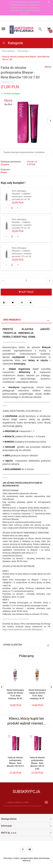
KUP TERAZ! (26, 292)
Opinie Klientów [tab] (13, 645)
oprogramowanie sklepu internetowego (35, 858)
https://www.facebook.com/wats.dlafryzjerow (23, 630)
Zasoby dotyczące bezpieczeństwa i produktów (24, 152)
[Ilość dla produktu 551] (12, 265)
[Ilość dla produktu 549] (12, 208)
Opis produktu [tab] (12, 320)
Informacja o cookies (11, 858)
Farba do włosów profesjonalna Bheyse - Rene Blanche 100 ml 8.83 (37, 763)
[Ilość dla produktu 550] (12, 236)
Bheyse (4, 172)
